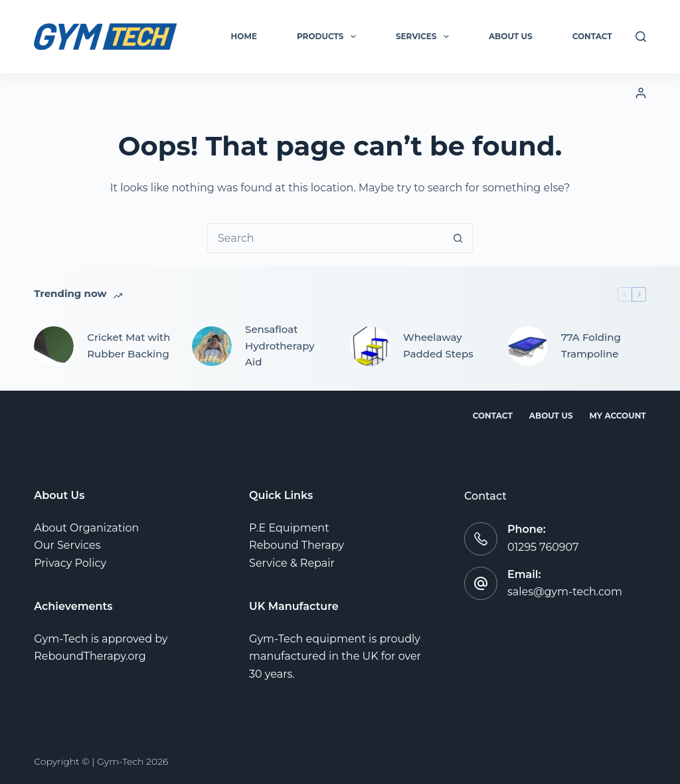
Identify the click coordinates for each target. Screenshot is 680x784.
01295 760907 (543, 547)
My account (618, 416)
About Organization (86, 528)
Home (244, 36)
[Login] (641, 93)
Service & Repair (292, 563)
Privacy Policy (70, 563)
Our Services (67, 545)
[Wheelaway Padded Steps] (370, 346)
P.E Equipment (289, 528)
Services (425, 37)
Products (329, 37)
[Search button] (458, 238)
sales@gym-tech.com (565, 592)
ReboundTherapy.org (90, 656)
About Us (511, 36)
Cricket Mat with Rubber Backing (128, 345)
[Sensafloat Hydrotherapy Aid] (212, 346)
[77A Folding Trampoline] (528, 346)
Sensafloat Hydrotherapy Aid (280, 346)
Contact (592, 36)
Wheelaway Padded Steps (438, 345)
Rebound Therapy (297, 545)
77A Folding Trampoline (591, 345)
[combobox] (326, 238)
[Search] (641, 37)
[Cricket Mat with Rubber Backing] (54, 346)
